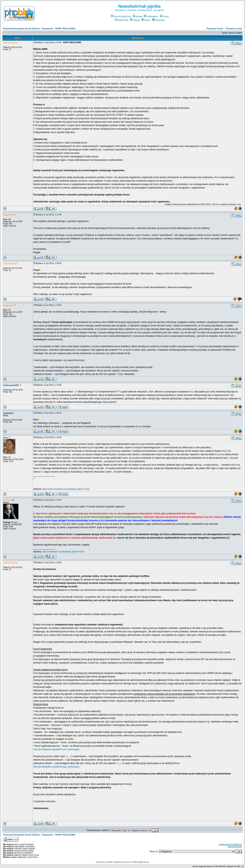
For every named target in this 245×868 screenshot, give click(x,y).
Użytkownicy (151, 16)
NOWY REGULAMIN (65, 28)
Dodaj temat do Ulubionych (230, 844)
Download (158, 20)
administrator (10, 43)
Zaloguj (135, 20)
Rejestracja (122, 20)
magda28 (8, 215)
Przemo (127, 862)
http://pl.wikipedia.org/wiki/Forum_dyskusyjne (56, 749)
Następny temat (234, 28)
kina (5, 438)
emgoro (7, 500)
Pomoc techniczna (121, 16)
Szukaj (137, 16)
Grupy (164, 16)
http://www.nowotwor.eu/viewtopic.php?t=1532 (66, 489)
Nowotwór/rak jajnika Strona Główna (21, 28)
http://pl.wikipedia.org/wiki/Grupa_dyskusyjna (56, 767)
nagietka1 (8, 413)
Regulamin (47, 28)
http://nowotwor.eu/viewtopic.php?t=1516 (63, 552)
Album (146, 20)
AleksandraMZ (11, 385)
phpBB (110, 862)
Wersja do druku (235, 847)
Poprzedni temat (215, 28)
